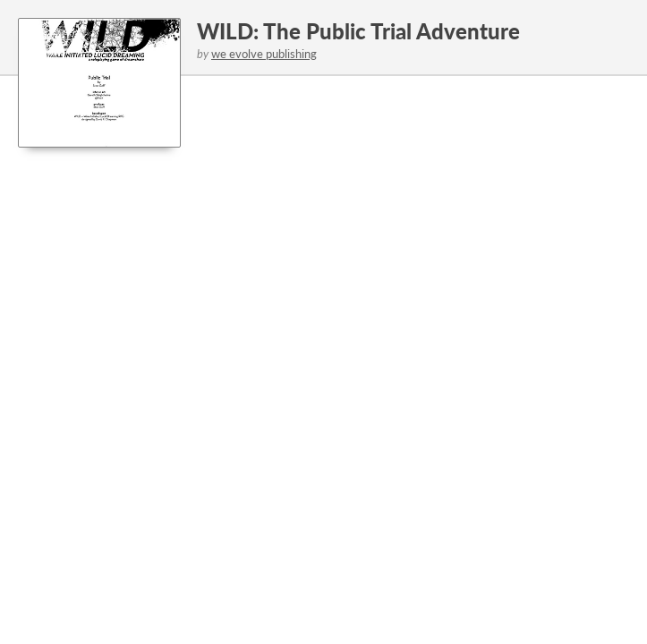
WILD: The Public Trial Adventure (358, 31)
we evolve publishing (264, 54)
